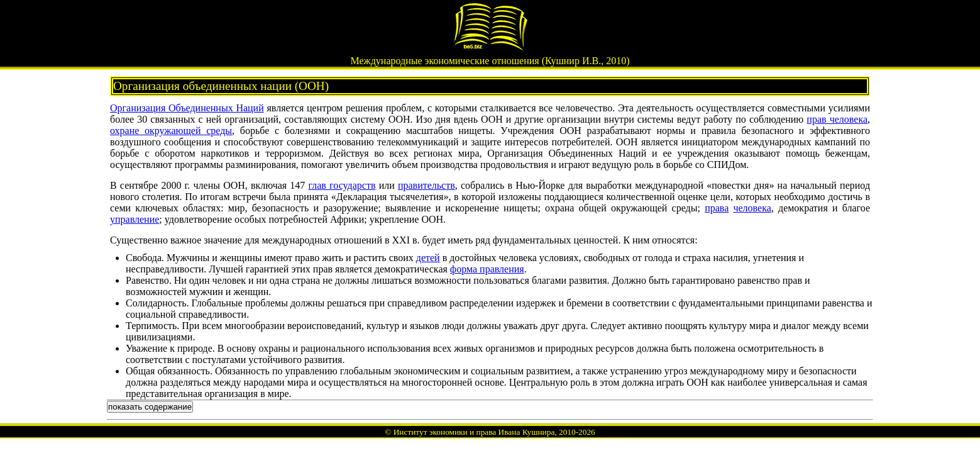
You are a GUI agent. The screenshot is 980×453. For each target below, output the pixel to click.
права (717, 208)
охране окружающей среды (171, 131)
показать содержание (150, 407)
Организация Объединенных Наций (187, 108)
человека (752, 208)
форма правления (487, 269)
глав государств (342, 185)
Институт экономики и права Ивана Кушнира (474, 432)
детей (428, 258)
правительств (427, 185)
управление (135, 219)
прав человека (837, 119)
